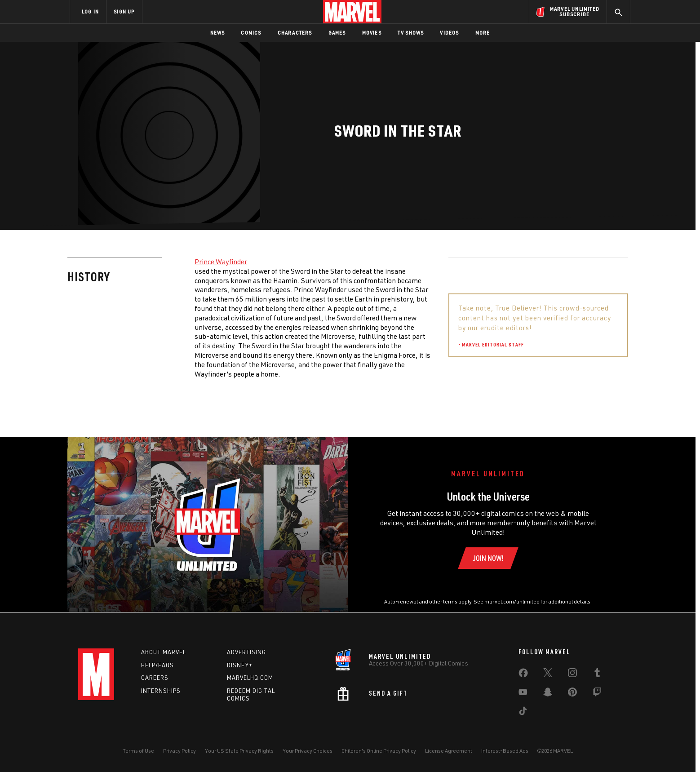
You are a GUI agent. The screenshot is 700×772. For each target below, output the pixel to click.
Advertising (246, 652)
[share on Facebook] (523, 675)
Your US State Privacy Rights (239, 751)
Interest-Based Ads (505, 751)
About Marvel (164, 652)
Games (337, 33)
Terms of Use (138, 751)
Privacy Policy (179, 751)
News (218, 33)
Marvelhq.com (250, 678)
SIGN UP (124, 11)
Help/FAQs (157, 665)
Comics (251, 33)
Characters (295, 33)
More (483, 33)
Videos (449, 33)
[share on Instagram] (572, 674)
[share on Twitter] (548, 674)
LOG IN (90, 11)
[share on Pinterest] (572, 694)
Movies (372, 33)
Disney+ (240, 665)
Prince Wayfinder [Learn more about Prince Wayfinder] (221, 262)
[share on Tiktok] (523, 713)
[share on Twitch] (597, 694)
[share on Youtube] (523, 694)
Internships (161, 691)
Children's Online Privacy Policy (379, 751)
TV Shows (411, 33)
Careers (155, 678)
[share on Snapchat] (548, 694)
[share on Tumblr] (597, 674)
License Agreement (449, 751)
